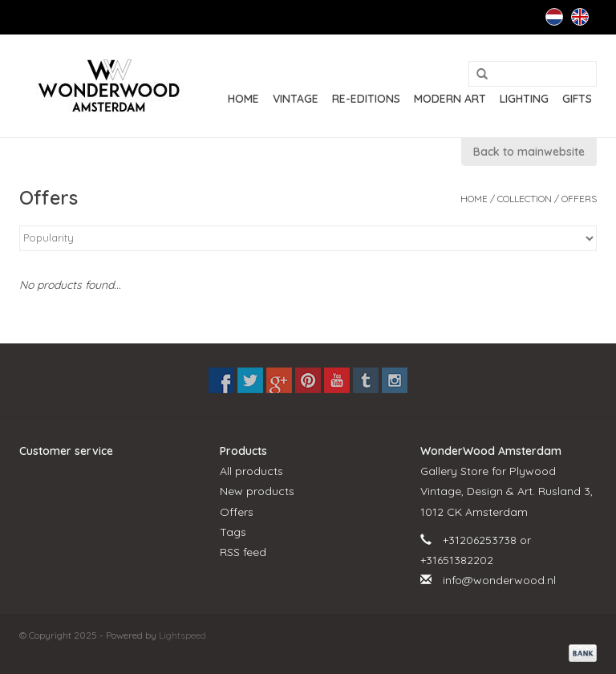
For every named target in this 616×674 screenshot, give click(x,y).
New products (257, 491)
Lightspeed (182, 635)
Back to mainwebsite (529, 152)
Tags (233, 532)
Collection (525, 199)
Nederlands (554, 17)
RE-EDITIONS (366, 99)
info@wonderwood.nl (499, 580)
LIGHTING (524, 99)
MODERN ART (450, 99)
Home (243, 99)
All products (251, 471)
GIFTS (577, 99)
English (580, 17)
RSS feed (243, 552)
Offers (579, 199)
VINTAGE (296, 99)
